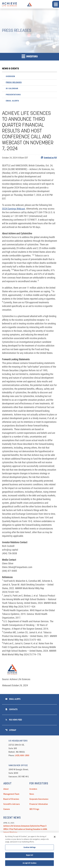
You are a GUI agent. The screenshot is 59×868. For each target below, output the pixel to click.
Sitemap (11, 730)
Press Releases (14, 82)
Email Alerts (12, 101)
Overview (10, 77)
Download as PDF (49, 157)
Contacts (11, 709)
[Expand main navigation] (56, 4)
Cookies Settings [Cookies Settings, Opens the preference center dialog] (30, 848)
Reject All (29, 856)
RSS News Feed (14, 720)
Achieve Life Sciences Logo (30, 4)
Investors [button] (30, 56)
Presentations (13, 95)
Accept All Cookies (29, 864)
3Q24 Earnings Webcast (13, 209)
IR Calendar (12, 89)
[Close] (55, 837)
